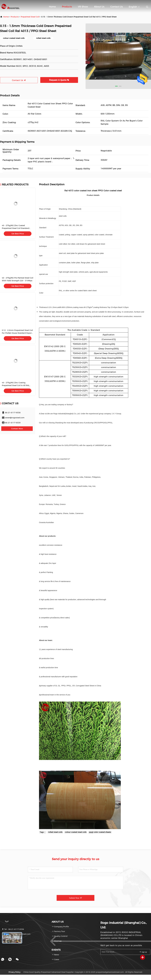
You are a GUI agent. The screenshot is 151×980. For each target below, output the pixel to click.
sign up (143, 952)
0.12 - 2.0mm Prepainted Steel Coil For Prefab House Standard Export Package (17, 333)
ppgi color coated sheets (100, 832)
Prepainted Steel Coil (30, 17)
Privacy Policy (14, 972)
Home (52, 7)
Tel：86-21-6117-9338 (13, 929)
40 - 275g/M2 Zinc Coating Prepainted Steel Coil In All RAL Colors (16, 385)
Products (67, 7)
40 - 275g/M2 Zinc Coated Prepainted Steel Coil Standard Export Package (16, 228)
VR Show (83, 7)
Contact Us (117, 7)
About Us (99, 7)
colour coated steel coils (76, 832)
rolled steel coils (55, 832)
